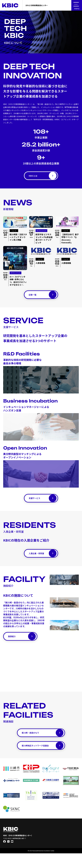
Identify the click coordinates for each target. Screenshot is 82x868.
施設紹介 (22, 646)
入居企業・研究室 (43, 561)
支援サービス (43, 503)
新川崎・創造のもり (43, 744)
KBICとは (43, 177)
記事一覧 (43, 298)
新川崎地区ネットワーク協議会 (43, 759)
